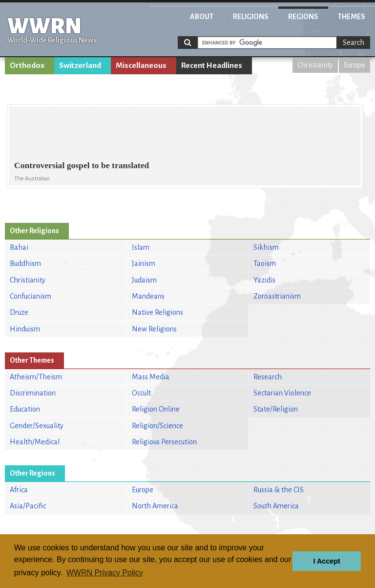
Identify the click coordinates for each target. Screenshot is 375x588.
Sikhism (266, 247)
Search (354, 43)
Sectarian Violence (282, 393)
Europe (354, 65)
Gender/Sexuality (37, 426)
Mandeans (148, 296)
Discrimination (33, 393)
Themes (352, 17)
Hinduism (25, 329)
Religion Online (156, 409)
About (202, 17)
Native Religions (157, 312)
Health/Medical (35, 442)
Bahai (19, 247)
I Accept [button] (326, 561)
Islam (141, 247)
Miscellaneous (141, 65)
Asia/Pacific (28, 506)
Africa (19, 490)
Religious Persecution (164, 442)
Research (268, 377)
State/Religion (276, 409)
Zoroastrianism (277, 296)
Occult (141, 393)
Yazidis (264, 280)
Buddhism (25, 263)
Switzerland (80, 65)
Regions (303, 17)
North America (155, 506)
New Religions (154, 329)
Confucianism (31, 296)
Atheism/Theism (36, 377)
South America (276, 506)
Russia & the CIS (279, 490)
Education (25, 409)
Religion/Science (157, 426)
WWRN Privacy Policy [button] (105, 573)
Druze (19, 312)
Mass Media (151, 377)
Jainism (144, 263)
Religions (251, 17)
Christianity (315, 65)
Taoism (265, 263)
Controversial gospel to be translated (82, 165)
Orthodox (27, 65)
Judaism (144, 280)
